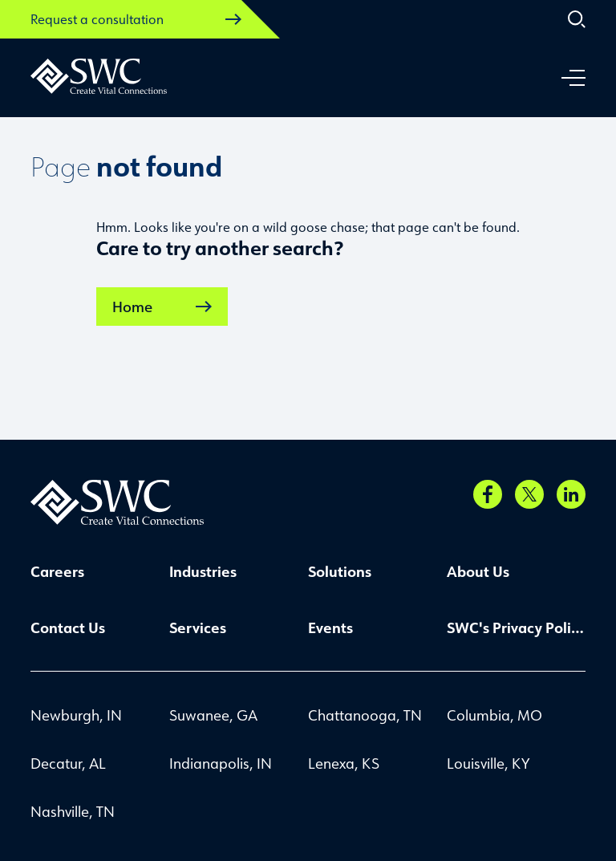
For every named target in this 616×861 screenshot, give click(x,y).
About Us (478, 571)
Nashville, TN (73, 811)
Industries (203, 571)
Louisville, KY (488, 763)
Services (198, 627)
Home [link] (162, 307)
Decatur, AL (68, 763)
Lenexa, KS (344, 763)
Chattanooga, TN (365, 715)
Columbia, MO (494, 715)
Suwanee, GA (213, 715)
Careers (57, 571)
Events (330, 627)
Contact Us (68, 627)
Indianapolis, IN (221, 763)
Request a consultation (136, 19)
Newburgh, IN (76, 715)
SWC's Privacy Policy (516, 627)
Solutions (340, 571)
